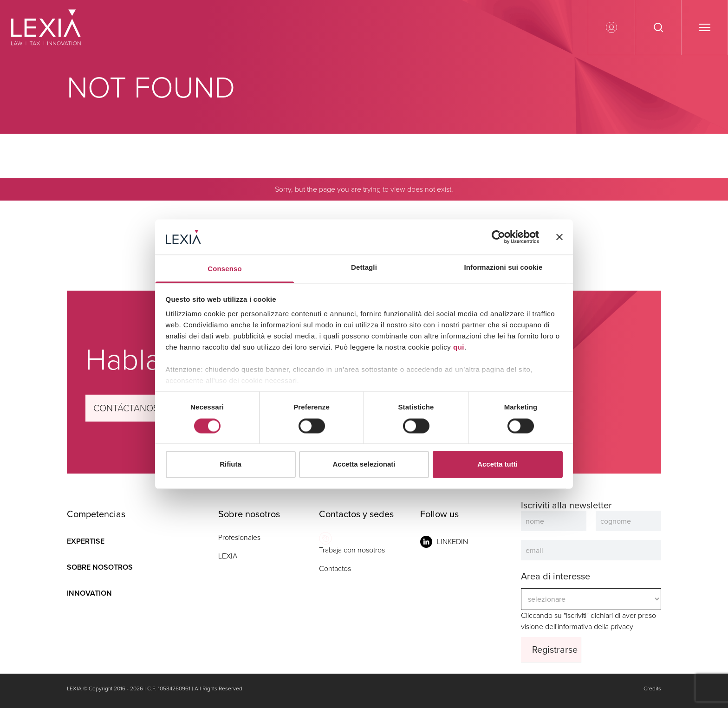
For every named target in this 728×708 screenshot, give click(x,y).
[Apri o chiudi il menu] (704, 27)
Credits (652, 689)
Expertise (86, 541)
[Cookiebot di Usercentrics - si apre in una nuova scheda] (498, 237)
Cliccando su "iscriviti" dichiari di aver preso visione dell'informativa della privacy (591, 599)
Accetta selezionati (364, 464)
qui (459, 348)
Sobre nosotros (100, 567)
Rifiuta (231, 464)
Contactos (335, 568)
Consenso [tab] (224, 269)
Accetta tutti (497, 464)
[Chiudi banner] (559, 237)
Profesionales (239, 537)
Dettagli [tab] (364, 268)
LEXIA (228, 556)
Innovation (89, 593)
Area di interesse (556, 576)
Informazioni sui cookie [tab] (504, 268)
